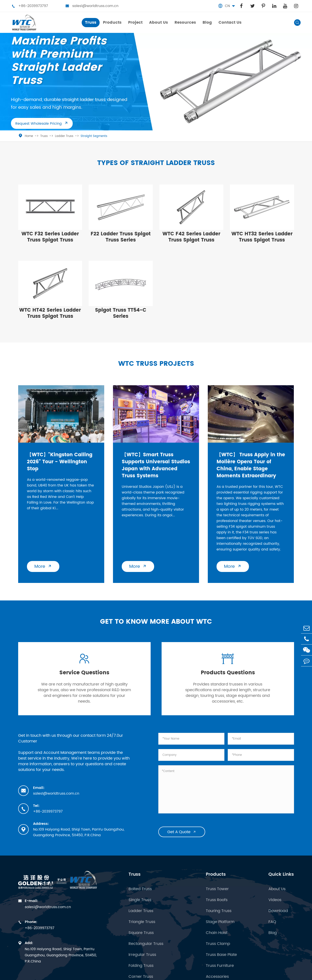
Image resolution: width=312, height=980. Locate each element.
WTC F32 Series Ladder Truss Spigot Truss (50, 237)
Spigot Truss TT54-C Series (121, 313)
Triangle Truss (142, 922)
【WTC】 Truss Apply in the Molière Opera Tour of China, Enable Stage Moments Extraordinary (251, 465)
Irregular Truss (142, 955)
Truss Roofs (217, 900)
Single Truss (140, 900)
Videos (275, 900)
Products (216, 874)
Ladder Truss (64, 136)
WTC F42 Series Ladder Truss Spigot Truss (191, 237)
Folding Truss (141, 966)
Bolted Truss (140, 889)
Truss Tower (217, 889)
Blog (273, 933)
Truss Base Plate (221, 955)
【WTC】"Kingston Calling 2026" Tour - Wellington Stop (60, 462)
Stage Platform (220, 922)
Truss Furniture (220, 966)
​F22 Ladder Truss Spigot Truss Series (121, 237)
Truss (44, 136)
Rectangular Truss (146, 944)
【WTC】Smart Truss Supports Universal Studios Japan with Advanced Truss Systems (156, 465)
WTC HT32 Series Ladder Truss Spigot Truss (262, 237)
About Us (277, 889)
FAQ (272, 922)
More (43, 567)
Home (29, 136)
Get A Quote (182, 832)
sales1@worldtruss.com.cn (92, 6)
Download (278, 911)
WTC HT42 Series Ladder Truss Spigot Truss (50, 313)
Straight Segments (94, 136)
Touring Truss (219, 911)
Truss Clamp (218, 944)
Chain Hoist (217, 933)
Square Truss (141, 933)
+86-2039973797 (30, 6)
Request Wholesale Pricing (42, 124)
